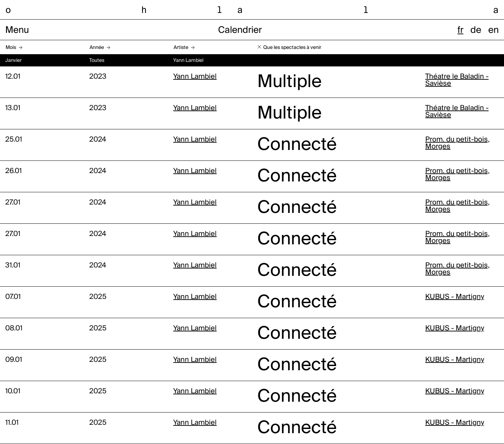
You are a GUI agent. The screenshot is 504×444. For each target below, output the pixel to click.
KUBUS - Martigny (455, 297)
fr (460, 30)
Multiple (289, 82)
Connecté (297, 145)
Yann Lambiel (195, 77)
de (476, 30)
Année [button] (97, 48)
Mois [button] (11, 48)
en (493, 30)
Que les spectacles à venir (292, 48)
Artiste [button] (181, 48)
